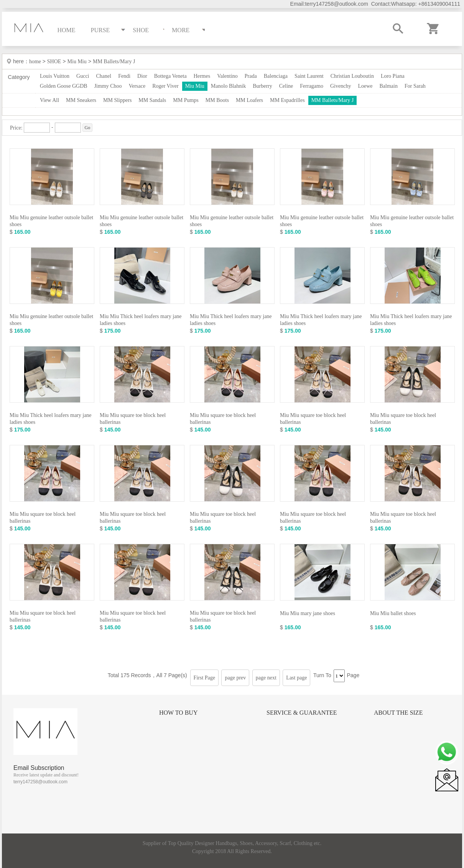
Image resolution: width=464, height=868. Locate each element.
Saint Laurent (309, 76)
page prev (235, 678)
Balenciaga (276, 76)
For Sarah (415, 86)
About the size (398, 713)
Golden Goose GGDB (64, 86)
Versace (137, 86)
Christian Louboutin (352, 76)
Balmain (389, 86)
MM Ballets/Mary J (114, 62)
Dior (142, 76)
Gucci (83, 76)
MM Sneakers (81, 100)
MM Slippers (117, 100)
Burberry (262, 86)
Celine (286, 86)
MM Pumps (186, 100)
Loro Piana (393, 76)
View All (49, 100)
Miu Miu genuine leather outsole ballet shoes (51, 221)
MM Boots (217, 100)
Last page (296, 678)
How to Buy (178, 713)
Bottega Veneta (170, 76)
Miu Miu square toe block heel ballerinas (133, 419)
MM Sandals (152, 100)
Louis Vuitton (55, 76)
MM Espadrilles (287, 100)
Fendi (124, 76)
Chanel (104, 76)
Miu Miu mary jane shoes (308, 613)
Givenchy (341, 86)
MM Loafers (249, 100)
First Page (204, 678)
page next (266, 678)
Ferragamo (312, 86)
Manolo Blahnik (228, 86)
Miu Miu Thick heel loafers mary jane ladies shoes (141, 320)
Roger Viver (165, 86)
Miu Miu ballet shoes (393, 613)
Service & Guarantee (302, 713)
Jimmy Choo (108, 86)
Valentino (227, 76)
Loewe (365, 86)
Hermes (202, 76)
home (36, 62)
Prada (251, 76)
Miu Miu (77, 62)
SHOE (54, 62)
